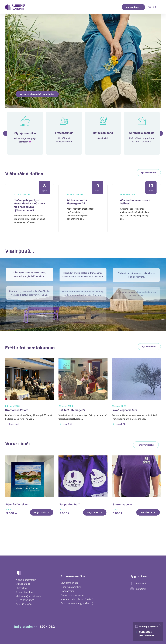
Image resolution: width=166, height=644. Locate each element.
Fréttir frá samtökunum (30, 350)
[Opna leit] (155, 7)
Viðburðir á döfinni (25, 176)
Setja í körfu (42, 519)
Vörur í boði (17, 446)
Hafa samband (133, 7)
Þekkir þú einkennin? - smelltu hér (37, 94)
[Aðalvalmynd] (160, 7)
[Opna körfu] (150, 7)
